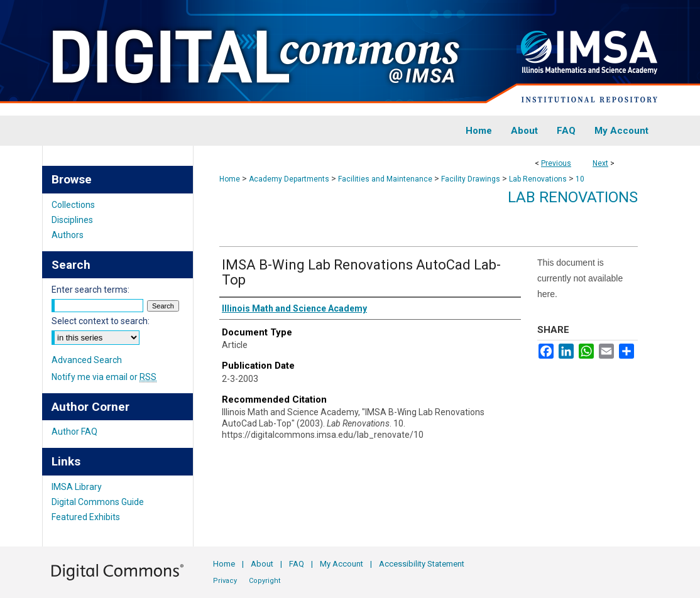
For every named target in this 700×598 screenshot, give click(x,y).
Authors (68, 235)
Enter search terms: (90, 290)
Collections (73, 205)
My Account (342, 564)
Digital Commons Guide (98, 502)
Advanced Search (87, 360)
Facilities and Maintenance (385, 179)
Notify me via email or (104, 377)
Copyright (265, 581)
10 (580, 179)
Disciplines (72, 220)
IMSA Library (77, 487)
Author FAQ (74, 432)
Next (600, 163)
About (262, 564)
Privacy (225, 581)
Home (230, 179)
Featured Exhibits (86, 517)
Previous (556, 163)
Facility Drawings (471, 179)
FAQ (297, 564)
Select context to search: (101, 321)
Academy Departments (289, 179)
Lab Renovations (538, 179)
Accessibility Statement (422, 564)
